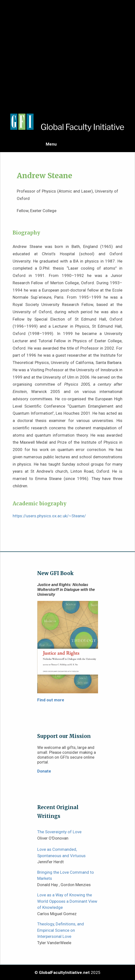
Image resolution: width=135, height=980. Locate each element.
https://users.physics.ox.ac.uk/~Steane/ (49, 516)
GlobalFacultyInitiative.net (64, 972)
